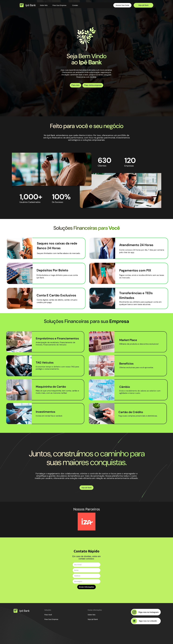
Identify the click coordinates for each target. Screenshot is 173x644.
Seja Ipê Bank (143, 5)
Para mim (75, 85)
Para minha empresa (93, 85)
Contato (75, 5)
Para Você (48, 615)
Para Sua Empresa (59, 5)
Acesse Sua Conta (122, 5)
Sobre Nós (44, 5)
